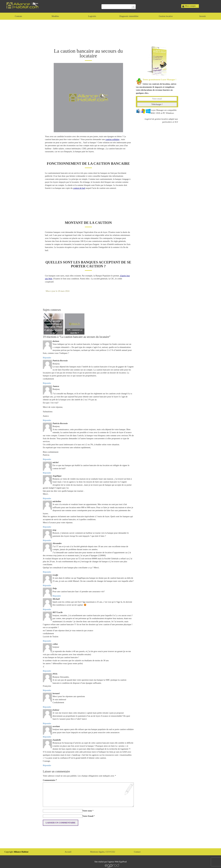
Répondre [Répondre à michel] (47, 473)
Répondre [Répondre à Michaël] (47, 609)
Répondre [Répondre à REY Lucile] (47, 641)
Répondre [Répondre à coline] (47, 671)
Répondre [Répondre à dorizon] (47, 358)
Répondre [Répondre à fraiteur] (47, 723)
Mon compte (190, 6)
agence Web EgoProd (118, 862)
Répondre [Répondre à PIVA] (47, 690)
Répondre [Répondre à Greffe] (47, 585)
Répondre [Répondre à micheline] (47, 527)
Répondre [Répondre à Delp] (57, 596)
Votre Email (88, 816)
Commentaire (50, 780)
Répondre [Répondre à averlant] (47, 737)
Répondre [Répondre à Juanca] (47, 420)
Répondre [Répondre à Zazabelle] (47, 765)
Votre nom (87, 811)
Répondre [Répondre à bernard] (47, 707)
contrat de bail (79, 188)
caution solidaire (112, 139)
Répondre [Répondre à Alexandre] (47, 572)
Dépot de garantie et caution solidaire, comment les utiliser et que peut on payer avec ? (53, 327)
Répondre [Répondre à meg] (47, 540)
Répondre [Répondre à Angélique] (47, 498)
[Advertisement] (111, 32)
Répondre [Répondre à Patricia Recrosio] (47, 383)
